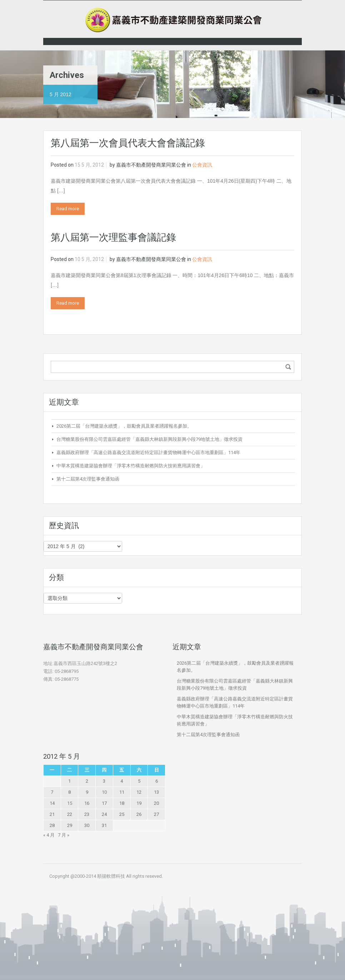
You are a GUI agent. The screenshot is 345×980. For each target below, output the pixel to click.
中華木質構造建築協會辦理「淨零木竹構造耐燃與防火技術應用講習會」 (131, 466)
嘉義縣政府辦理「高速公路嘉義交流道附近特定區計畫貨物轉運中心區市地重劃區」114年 (148, 452)
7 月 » (64, 835)
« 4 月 (49, 835)
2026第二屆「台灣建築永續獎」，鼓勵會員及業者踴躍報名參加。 (124, 426)
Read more (68, 209)
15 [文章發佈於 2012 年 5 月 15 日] (70, 803)
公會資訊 (202, 165)
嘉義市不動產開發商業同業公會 (151, 165)
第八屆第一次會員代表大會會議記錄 (128, 143)
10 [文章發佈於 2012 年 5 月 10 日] (104, 792)
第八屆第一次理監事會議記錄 (113, 237)
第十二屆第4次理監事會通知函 (88, 479)
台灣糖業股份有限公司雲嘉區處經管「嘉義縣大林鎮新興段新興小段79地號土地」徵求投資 (149, 439)
